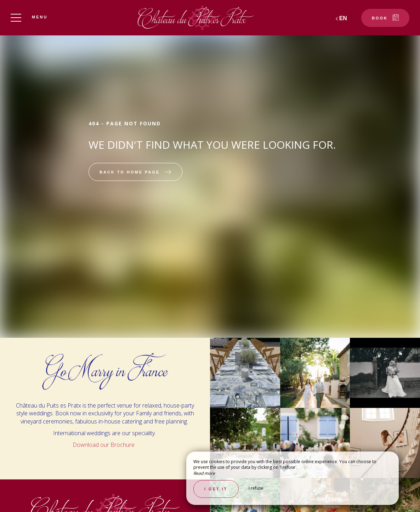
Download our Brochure (104, 445)
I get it (216, 489)
